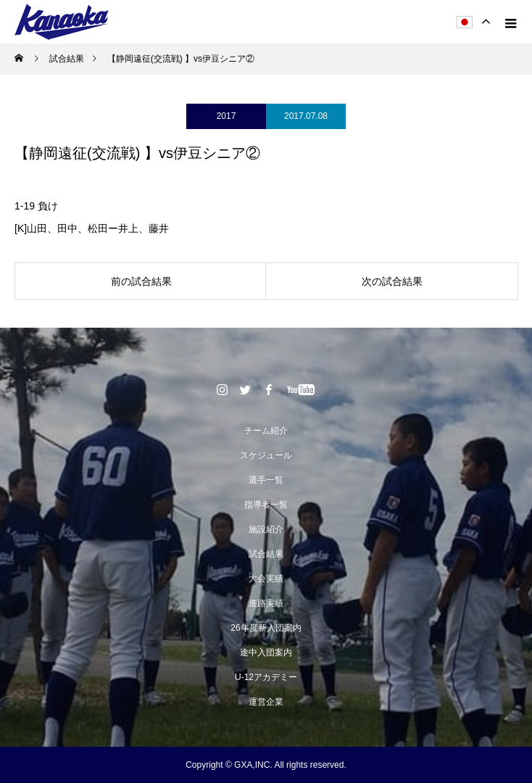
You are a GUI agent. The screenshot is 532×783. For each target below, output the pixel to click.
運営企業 (266, 702)
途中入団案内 (266, 652)
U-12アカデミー (266, 677)
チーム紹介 (266, 431)
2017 (226, 116)
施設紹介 (266, 529)
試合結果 (266, 554)
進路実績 (266, 603)
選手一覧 (266, 480)
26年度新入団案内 (266, 628)
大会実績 (266, 579)
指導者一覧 (266, 505)
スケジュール (266, 455)
